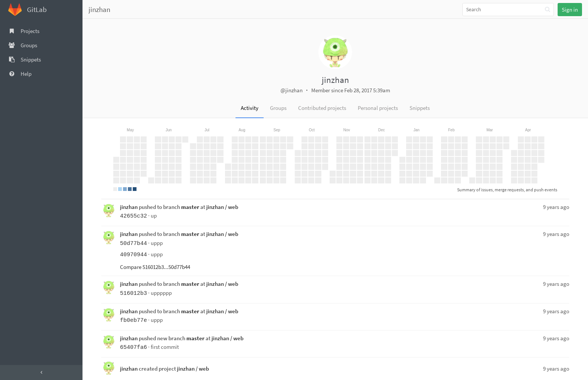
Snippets (420, 108)
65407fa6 (133, 348)
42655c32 (133, 216)
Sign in (570, 10)
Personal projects (378, 108)
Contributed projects (322, 108)
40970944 (133, 255)
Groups (278, 108)
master (190, 207)
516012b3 (133, 294)
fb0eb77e (133, 321)
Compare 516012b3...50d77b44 (155, 267)
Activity (250, 108)
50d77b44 (133, 244)
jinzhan (99, 9)
